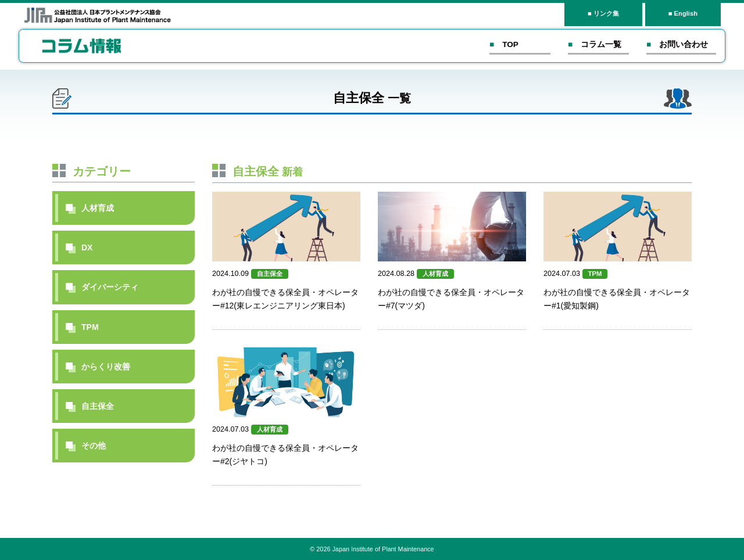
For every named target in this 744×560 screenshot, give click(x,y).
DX (87, 247)
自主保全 (98, 406)
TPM (90, 327)
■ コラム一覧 (595, 44)
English (686, 13)
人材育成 (98, 208)
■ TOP (504, 44)
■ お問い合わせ (677, 44)
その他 (94, 446)
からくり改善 (106, 367)
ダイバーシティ (110, 287)
